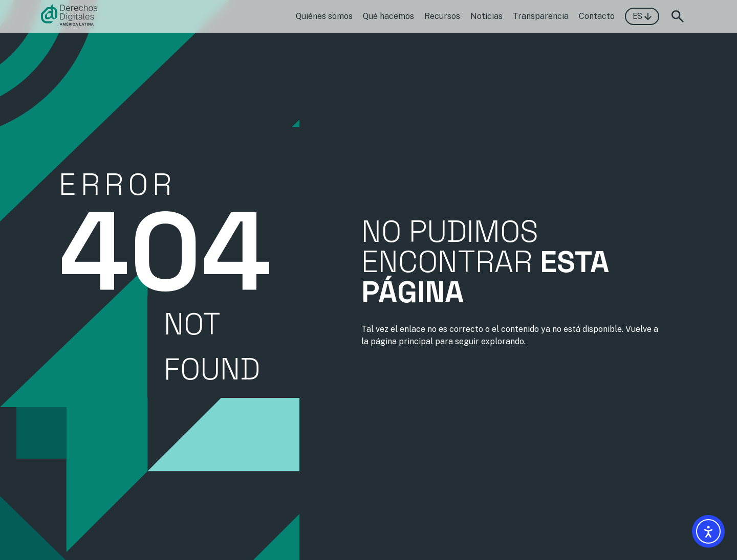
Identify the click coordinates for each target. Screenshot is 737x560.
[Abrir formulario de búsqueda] (678, 16)
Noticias (486, 16)
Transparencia (541, 16)
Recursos (442, 16)
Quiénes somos (324, 16)
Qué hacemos (388, 16)
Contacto (597, 16)
